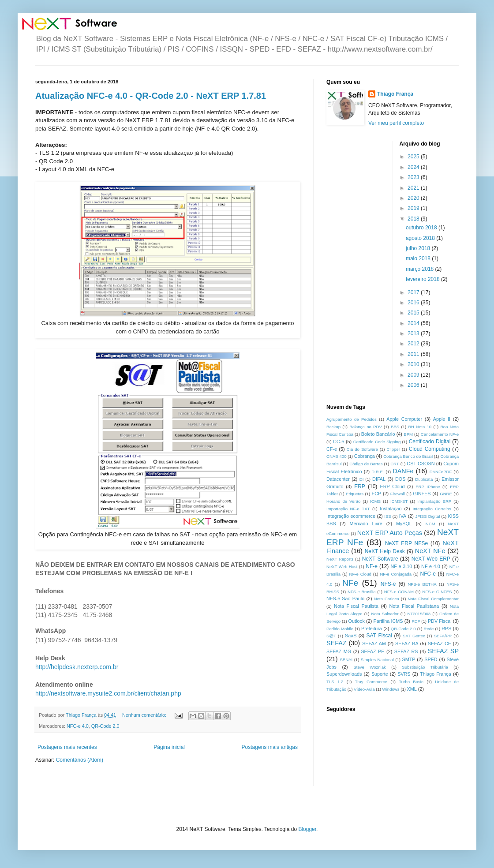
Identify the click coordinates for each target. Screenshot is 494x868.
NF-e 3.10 (401, 566)
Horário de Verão (343, 501)
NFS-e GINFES (437, 592)
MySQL (404, 524)
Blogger (307, 829)
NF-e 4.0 (431, 566)
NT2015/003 (419, 614)
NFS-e (388, 584)
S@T (331, 636)
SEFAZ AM (374, 644)
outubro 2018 (422, 228)
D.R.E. (378, 472)
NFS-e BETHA (422, 584)
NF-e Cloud (360, 574)
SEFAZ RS (406, 651)
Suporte (380, 674)
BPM (408, 434)
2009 (414, 375)
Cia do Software (362, 449)
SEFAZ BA (407, 644)
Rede (429, 629)
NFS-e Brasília (361, 592)
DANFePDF (441, 472)
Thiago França (395, 94)
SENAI (346, 660)
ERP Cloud (392, 486)
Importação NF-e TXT (348, 509)
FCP (377, 494)
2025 (414, 157)
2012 (414, 344)
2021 (414, 188)
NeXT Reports (340, 559)
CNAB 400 (336, 456)
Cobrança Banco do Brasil (408, 456)
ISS (387, 516)
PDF (416, 621)
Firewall (398, 494)
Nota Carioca (387, 599)
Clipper (393, 449)
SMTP (408, 659)
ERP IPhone (428, 487)
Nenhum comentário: (145, 715)
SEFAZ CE (440, 644)
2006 (414, 385)
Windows (391, 689)
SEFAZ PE (372, 651)
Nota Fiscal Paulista (356, 606)
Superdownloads (344, 674)
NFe (350, 583)
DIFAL (379, 479)
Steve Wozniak (370, 667)
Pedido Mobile (340, 629)
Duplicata (424, 479)
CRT (395, 464)
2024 (414, 167)
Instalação (391, 509)
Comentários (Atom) (80, 760)
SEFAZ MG (339, 651)
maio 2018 (419, 258)
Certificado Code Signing (377, 442)
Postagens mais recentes (67, 747)
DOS (400, 479)
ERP (360, 486)
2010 (414, 364)
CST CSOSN (421, 464)
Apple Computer (404, 419)
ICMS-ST (399, 501)
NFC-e (428, 574)
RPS (446, 629)
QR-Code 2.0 (105, 726)
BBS (395, 427)
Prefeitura (372, 629)
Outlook (357, 621)
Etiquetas (355, 494)
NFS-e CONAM (399, 592)
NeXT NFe (430, 551)
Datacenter (338, 479)
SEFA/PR (443, 636)
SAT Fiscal (379, 636)
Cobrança (365, 456)
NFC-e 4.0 (78, 726)
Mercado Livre (366, 524)
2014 (414, 323)
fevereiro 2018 (423, 279)
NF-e (372, 566)
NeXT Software (380, 559)
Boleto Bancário (378, 434)
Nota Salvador (385, 614)
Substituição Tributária (425, 667)
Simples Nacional (377, 660)
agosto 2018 (421, 238)
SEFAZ (337, 643)
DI (362, 479)
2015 (414, 313)
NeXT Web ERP (431, 559)
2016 (414, 303)
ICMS (375, 501)
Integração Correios (432, 509)
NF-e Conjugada (396, 574)
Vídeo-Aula (364, 689)
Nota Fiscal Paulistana (414, 606)
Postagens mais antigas (270, 747)
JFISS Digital (427, 516)
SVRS (404, 674)
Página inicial (169, 747)
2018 (414, 219)
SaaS (351, 636)
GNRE (446, 494)
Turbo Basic (411, 682)
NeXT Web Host (342, 567)
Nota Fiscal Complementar (433, 599)
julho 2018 (419, 248)
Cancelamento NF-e (440, 434)
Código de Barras (366, 464)
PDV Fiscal (440, 621)
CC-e (339, 441)
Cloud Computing (430, 449)
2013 (414, 333)
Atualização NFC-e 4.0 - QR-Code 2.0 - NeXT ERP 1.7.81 (151, 96)
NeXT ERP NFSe (406, 543)
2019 (414, 208)
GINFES (422, 494)
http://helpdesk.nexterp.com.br (77, 667)
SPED (431, 659)
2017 (414, 292)
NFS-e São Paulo (345, 599)
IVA (403, 516)
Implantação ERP (434, 501)
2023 (414, 177)
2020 (414, 198)
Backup (333, 427)
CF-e (332, 449)
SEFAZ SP (443, 651)
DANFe (403, 471)
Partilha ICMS (388, 621)
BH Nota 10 (420, 427)
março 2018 (421, 269)
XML (412, 689)
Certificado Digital (430, 441)
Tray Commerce (371, 682)
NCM (430, 524)
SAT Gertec (414, 636)
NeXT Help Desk (385, 551)
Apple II (442, 419)
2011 (414, 354)
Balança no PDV (366, 427)
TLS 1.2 (335, 682)
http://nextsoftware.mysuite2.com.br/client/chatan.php (108, 693)
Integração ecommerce (351, 516)
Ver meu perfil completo (396, 123)
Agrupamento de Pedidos (352, 419)
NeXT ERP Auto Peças (390, 533)
